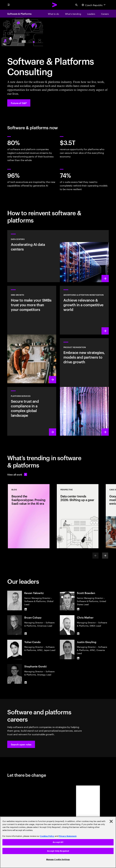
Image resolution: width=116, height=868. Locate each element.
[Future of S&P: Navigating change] (19, 103)
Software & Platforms (19, 14)
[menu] (9, 5)
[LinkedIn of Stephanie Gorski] (26, 683)
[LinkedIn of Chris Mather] (78, 634)
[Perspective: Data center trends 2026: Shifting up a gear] (78, 516)
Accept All (58, 842)
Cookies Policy (47, 836)
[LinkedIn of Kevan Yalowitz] (26, 609)
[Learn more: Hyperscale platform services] (32, 411)
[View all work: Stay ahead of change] (17, 474)
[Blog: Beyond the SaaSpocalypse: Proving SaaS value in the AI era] (29, 516)
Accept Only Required (58, 851)
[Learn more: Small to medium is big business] (32, 335)
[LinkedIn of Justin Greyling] (78, 658)
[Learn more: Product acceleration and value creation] (84, 387)
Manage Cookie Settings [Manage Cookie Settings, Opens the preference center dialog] (58, 859)
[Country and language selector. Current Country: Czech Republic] (94, 5)
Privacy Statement (68, 836)
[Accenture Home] (55, 5)
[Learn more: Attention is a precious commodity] (84, 310)
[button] (21, 744)
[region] (58, 842)
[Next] (105, 556)
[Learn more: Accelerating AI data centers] (58, 256)
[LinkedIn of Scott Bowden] (78, 609)
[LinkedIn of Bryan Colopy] (26, 634)
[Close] (111, 821)
